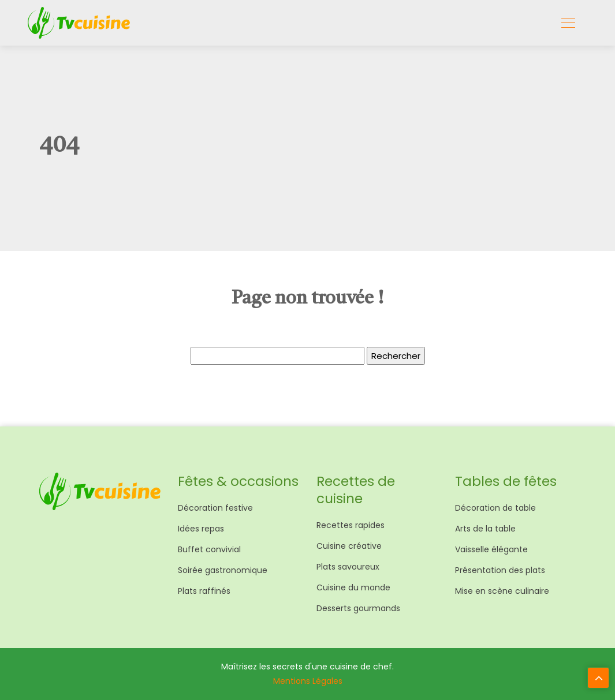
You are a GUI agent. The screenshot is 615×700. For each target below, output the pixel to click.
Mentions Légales (308, 681)
